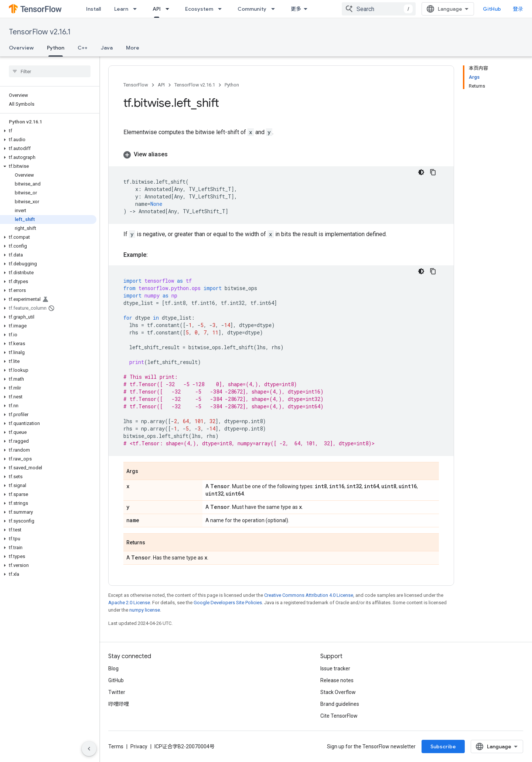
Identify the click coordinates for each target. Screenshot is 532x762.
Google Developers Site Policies (228, 603)
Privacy (139, 746)
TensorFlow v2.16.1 (40, 32)
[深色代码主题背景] (421, 172)
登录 (518, 9)
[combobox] (379, 9)
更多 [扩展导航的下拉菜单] (296, 9)
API (161, 85)
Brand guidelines (340, 704)
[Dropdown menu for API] (170, 9)
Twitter (117, 692)
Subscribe (443, 746)
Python (232, 85)
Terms (116, 746)
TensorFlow (136, 85)
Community (252, 9)
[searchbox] (50, 71)
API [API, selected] (157, 9)
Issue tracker (335, 669)
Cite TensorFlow (339, 716)
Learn (121, 9)
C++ (83, 48)
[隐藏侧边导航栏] (89, 749)
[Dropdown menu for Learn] (137, 9)
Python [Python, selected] (56, 48)
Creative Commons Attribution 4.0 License (309, 595)
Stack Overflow (338, 692)
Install (93, 9)
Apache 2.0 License (129, 603)
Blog (113, 669)
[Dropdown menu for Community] (275, 9)
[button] (48, 131)
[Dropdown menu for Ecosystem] (222, 9)
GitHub (492, 9)
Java (107, 48)
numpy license (145, 610)
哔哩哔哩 (119, 704)
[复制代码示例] (433, 172)
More (133, 48)
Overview (21, 48)
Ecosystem (199, 9)
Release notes (337, 680)
